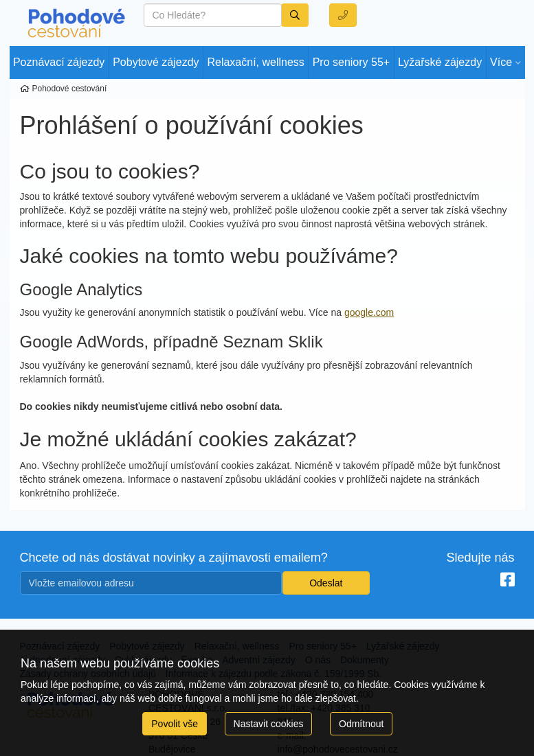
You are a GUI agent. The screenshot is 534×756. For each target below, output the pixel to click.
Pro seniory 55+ (352, 62)
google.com (369, 312)
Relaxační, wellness (255, 62)
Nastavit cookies (269, 724)
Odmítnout (361, 724)
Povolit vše (175, 724)
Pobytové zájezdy (156, 62)
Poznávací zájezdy (59, 62)
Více (501, 62)
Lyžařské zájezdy (440, 62)
